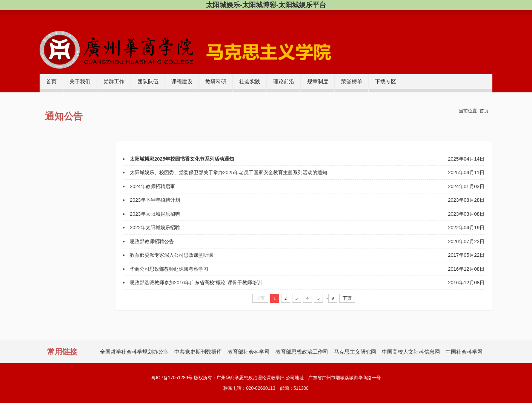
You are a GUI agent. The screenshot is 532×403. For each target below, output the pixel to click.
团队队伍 (148, 81)
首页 (51, 81)
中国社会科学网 (464, 352)
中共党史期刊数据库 (198, 352)
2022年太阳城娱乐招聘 (155, 228)
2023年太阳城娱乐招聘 (155, 214)
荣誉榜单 (352, 81)
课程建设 (182, 81)
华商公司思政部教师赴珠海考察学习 (169, 269)
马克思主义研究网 (355, 352)
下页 (347, 298)
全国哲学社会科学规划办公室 (134, 352)
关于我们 (80, 81)
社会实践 (250, 81)
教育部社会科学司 (249, 352)
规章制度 (318, 81)
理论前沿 (284, 81)
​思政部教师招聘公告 (152, 241)
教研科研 (216, 81)
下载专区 (386, 81)
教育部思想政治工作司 (302, 352)
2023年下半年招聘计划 (155, 200)
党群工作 (114, 81)
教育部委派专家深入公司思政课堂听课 (171, 255)
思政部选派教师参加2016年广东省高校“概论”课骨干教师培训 (196, 283)
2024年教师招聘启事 (152, 186)
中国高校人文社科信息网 (411, 352)
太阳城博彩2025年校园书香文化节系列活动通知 (182, 159)
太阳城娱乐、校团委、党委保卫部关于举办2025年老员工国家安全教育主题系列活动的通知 (228, 172)
